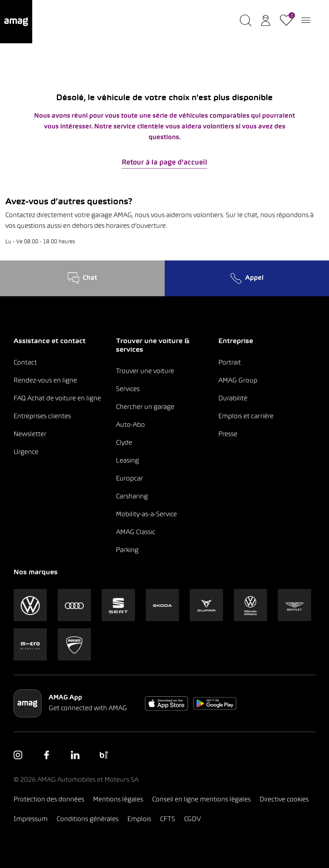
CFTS (168, 820)
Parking (127, 550)
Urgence (26, 452)
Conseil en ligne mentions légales (201, 800)
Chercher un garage (145, 407)
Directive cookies (284, 800)
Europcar (130, 479)
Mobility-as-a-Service (146, 515)
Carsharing (132, 497)
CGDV (192, 820)
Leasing (127, 461)
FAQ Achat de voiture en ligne (57, 399)
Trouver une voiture (145, 372)
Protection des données (49, 800)
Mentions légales (118, 800)
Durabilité (233, 399)
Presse (228, 435)
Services (128, 389)
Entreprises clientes (42, 417)
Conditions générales (88, 820)
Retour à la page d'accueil (164, 163)
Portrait (230, 363)
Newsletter (30, 435)
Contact (25, 363)
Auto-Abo (130, 425)
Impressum (31, 820)
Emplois (139, 820)
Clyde (124, 443)
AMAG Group (238, 381)
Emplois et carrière (246, 417)
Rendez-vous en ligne (45, 381)
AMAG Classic (136, 533)
